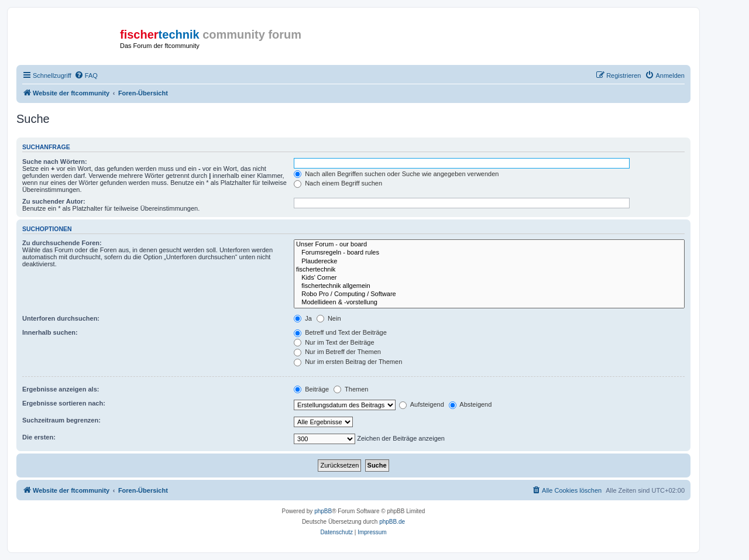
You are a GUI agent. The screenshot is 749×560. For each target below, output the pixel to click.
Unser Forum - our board (489, 245)
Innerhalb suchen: (50, 332)
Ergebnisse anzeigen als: (61, 389)
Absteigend (470, 404)
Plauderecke (489, 262)
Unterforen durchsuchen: (61, 318)
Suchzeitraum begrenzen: (61, 420)
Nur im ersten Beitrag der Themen (348, 362)
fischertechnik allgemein (489, 286)
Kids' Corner (489, 278)
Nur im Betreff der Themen (337, 352)
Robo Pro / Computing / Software (489, 294)
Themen (351, 389)
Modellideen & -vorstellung (489, 303)
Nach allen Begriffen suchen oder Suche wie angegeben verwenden (396, 174)
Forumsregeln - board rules (489, 253)
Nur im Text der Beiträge (334, 342)
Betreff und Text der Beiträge (340, 332)
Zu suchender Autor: (54, 201)
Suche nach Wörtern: (55, 162)
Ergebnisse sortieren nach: (64, 403)
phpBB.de (392, 522)
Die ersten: (39, 437)
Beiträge (311, 389)
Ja (303, 318)
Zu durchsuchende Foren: (62, 243)
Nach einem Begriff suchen (338, 183)
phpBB (323, 511)
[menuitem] (86, 75)
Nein (329, 318)
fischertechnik (489, 270)
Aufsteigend (422, 404)
